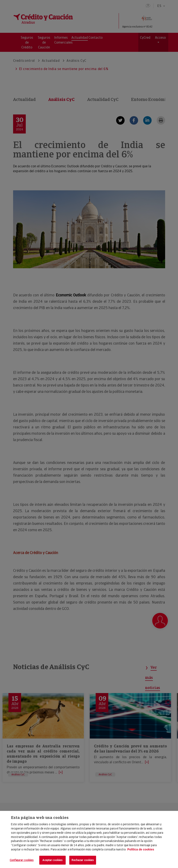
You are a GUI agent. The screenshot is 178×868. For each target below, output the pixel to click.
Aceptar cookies (52, 860)
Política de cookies (141, 849)
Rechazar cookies (83, 860)
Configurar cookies (22, 860)
